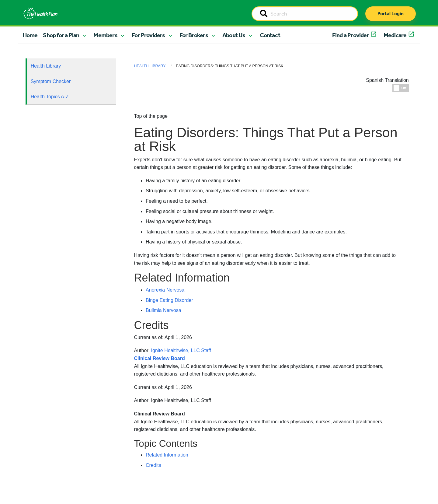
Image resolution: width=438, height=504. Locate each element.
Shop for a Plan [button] (61, 35)
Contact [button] (270, 35)
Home (30, 35)
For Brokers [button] (194, 35)
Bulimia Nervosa (163, 310)
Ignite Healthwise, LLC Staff (181, 400)
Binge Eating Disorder (169, 300)
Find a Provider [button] (351, 35)
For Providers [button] (148, 35)
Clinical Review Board (160, 414)
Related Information (167, 455)
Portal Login (391, 14)
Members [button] (105, 35)
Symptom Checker (51, 81)
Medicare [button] (395, 35)
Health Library (46, 66)
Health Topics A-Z (50, 97)
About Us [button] (234, 35)
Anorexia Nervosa (165, 290)
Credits (153, 465)
